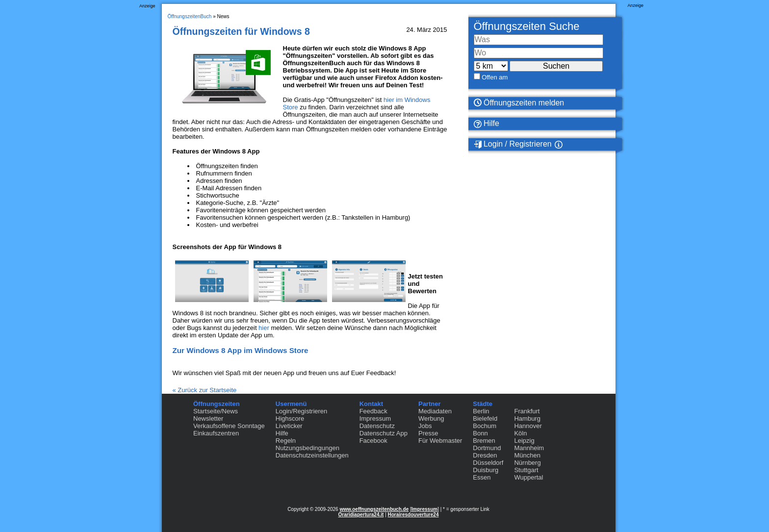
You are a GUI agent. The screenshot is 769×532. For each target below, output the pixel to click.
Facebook (373, 441)
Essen (482, 477)
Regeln (286, 441)
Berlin (481, 411)
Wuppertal (528, 477)
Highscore (290, 418)
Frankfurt (527, 411)
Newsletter (208, 418)
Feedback (373, 411)
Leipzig (524, 441)
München (527, 455)
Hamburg (527, 418)
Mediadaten (435, 411)
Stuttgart (526, 470)
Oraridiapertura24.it (361, 515)
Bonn (480, 433)
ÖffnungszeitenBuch (190, 16)
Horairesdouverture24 (413, 515)
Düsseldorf (488, 463)
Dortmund (487, 448)
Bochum (485, 426)
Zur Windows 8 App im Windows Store (241, 350)
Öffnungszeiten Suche (527, 26)
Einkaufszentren (216, 433)
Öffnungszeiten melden (519, 103)
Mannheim (529, 448)
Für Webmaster (440, 441)
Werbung (431, 418)
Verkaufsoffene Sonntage (229, 426)
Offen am (495, 77)
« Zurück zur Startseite (205, 390)
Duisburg (486, 470)
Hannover (528, 426)
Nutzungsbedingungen (308, 448)
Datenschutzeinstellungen (312, 455)
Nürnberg (527, 463)
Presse (428, 433)
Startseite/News (216, 411)
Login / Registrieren (513, 144)
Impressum (375, 418)
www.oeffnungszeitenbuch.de (374, 509)
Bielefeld (485, 418)
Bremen (484, 441)
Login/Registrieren (302, 411)
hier (264, 328)
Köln (520, 433)
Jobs (425, 426)
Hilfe (487, 124)
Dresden (485, 455)
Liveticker (289, 426)
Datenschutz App (384, 433)
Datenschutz (377, 426)
